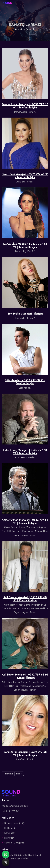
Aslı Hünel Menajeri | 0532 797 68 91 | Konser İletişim (25, 676)
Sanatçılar (10, 833)
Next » (19, 774)
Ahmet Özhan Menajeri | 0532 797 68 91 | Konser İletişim (25, 522)
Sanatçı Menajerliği (14, 823)
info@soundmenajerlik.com (15, 806)
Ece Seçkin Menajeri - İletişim (25, 314)
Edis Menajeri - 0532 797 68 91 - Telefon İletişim (25, 382)
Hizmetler (9, 838)
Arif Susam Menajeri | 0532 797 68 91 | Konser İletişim (25, 599)
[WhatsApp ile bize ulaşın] (6, 854)
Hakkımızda (10, 828)
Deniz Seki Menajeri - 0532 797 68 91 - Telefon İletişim (25, 176)
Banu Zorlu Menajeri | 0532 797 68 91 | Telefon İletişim (25, 754)
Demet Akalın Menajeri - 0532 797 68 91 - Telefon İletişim (25, 106)
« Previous (8, 774)
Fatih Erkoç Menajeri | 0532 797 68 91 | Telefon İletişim (25, 452)
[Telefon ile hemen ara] (6, 862)
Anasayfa (19, 29)
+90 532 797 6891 (10, 811)
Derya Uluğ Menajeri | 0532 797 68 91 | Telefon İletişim (25, 246)
